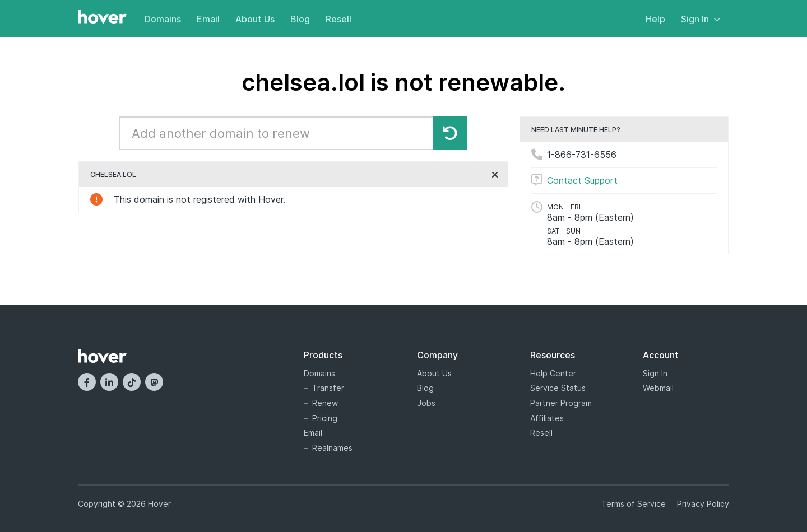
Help (655, 19)
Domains (163, 19)
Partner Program (561, 403)
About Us (255, 19)
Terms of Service (634, 504)
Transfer (328, 388)
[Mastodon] (154, 382)
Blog (300, 19)
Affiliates (547, 418)
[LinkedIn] (109, 382)
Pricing (325, 418)
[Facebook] (87, 382)
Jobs (426, 403)
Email (208, 19)
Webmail (658, 388)
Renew (325, 403)
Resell (338, 19)
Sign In (701, 19)
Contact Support (582, 180)
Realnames (332, 448)
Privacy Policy (703, 504)
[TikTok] (132, 382)
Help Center (553, 373)
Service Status (558, 388)
